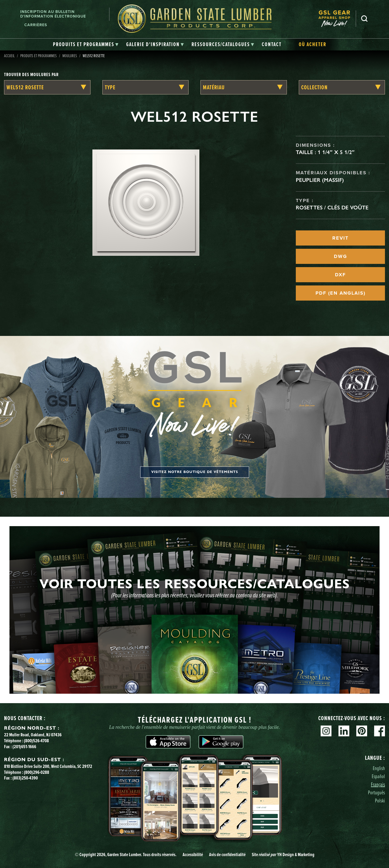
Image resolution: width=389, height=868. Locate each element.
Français (378, 784)
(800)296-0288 (36, 772)
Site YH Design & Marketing (283, 855)
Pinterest (362, 731)
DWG (341, 256)
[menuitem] (337, 19)
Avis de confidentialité (227, 855)
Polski (380, 800)
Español (378, 776)
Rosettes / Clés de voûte (332, 207)
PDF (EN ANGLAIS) (341, 293)
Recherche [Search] (364, 19)
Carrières (36, 25)
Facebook (380, 731)
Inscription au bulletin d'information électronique (53, 14)
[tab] (86, 45)
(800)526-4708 (36, 741)
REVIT (340, 238)
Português (376, 792)
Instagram (326, 731)
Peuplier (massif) (320, 180)
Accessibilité (193, 855)
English (379, 768)
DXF (340, 275)
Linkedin (344, 731)
